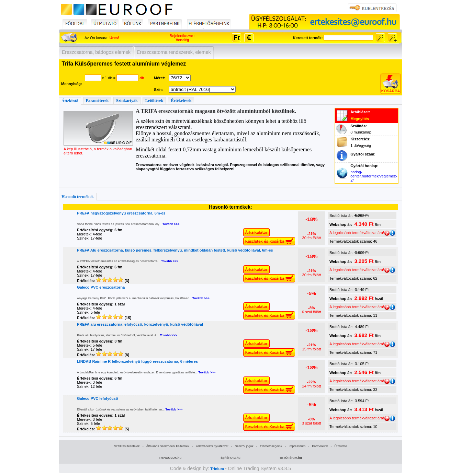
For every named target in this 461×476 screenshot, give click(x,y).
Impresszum (297, 446)
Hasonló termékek (78, 197)
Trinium (217, 469)
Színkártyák (127, 101)
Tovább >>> (171, 224)
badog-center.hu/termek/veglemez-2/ (374, 176)
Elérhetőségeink (271, 446)
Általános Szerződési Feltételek (168, 446)
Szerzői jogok (244, 446)
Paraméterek (97, 101)
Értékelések (181, 101)
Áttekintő (70, 101)
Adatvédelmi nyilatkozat (212, 446)
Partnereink (320, 446)
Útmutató (341, 446)
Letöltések (154, 101)
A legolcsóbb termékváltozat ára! (359, 233)
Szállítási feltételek (127, 446)
